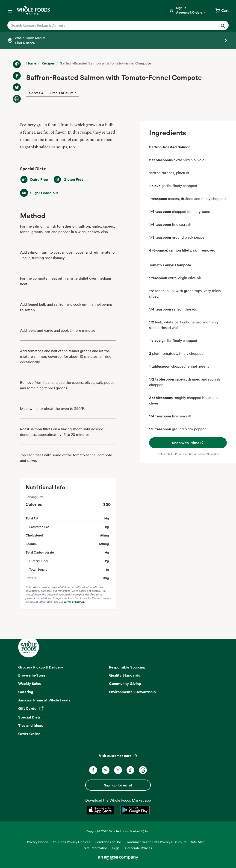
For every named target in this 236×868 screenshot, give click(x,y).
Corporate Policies (138, 848)
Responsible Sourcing (127, 667)
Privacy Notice (38, 842)
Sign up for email (118, 785)
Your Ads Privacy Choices (71, 842)
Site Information (96, 848)
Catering (26, 692)
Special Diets (29, 717)
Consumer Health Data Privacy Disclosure (156, 842)
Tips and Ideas (31, 725)
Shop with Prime (188, 443)
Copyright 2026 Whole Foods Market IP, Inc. (118, 831)
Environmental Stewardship (132, 692)
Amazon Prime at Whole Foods (44, 700)
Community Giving (125, 683)
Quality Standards (124, 675)
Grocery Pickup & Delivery (41, 667)
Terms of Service (74, 602)
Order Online (29, 734)
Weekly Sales (29, 683)
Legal (116, 848)
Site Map (198, 842)
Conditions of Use (108, 842)
